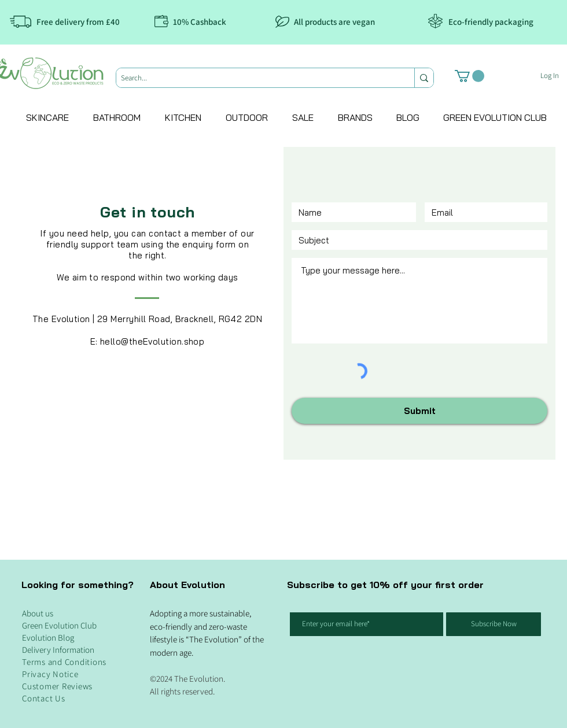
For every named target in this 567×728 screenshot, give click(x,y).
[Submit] (419, 411)
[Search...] (255, 78)
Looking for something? (78, 585)
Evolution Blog (48, 638)
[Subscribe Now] (494, 624)
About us (38, 613)
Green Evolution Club (59, 625)
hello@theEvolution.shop (152, 341)
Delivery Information (58, 650)
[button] (470, 76)
